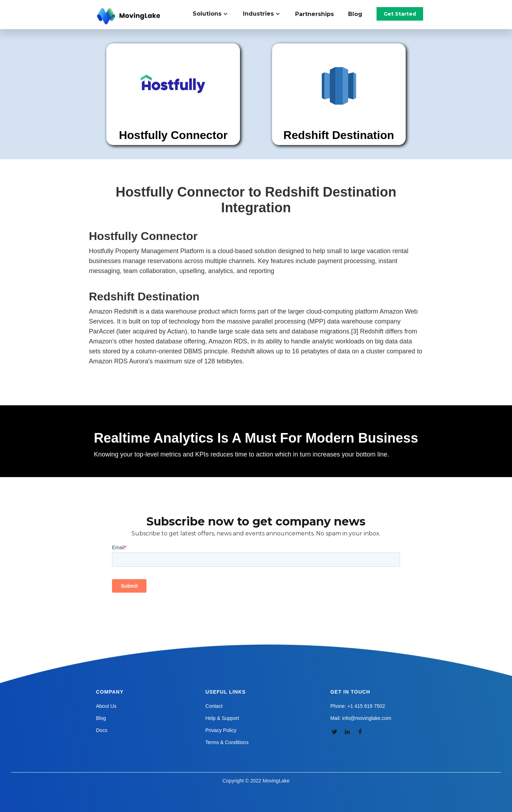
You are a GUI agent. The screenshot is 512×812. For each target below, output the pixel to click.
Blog (355, 14)
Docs (102, 730)
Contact (214, 706)
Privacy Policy (221, 730)
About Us (106, 706)
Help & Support (222, 718)
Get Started (400, 14)
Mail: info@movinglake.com (361, 718)
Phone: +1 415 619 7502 (358, 706)
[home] (129, 16)
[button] (214, 14)
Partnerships (314, 14)
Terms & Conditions (227, 742)
